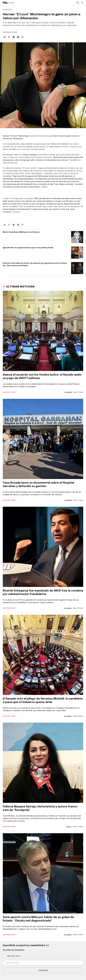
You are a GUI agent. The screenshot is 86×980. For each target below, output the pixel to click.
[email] (18, 37)
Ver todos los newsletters (14, 950)
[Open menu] (82, 3)
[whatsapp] (5, 37)
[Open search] (78, 3)
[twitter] (14, 37)
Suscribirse (43, 970)
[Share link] (23, 37)
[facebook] (9, 37)
